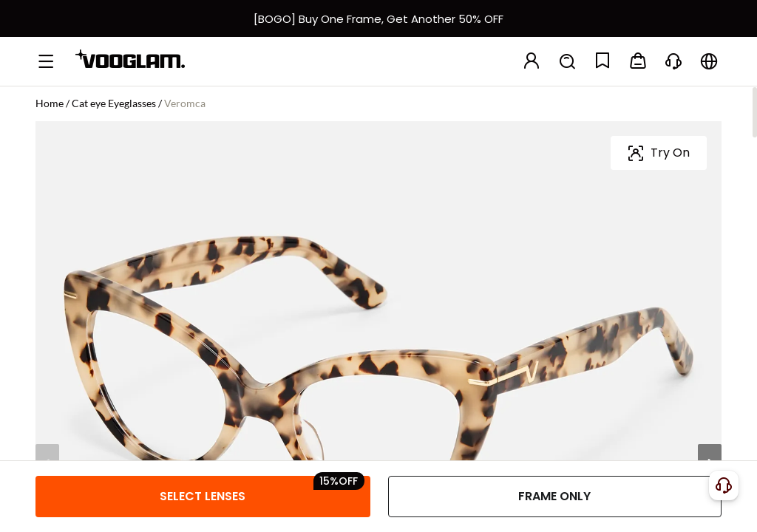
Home (50, 103)
